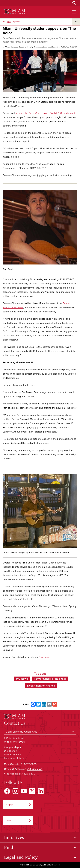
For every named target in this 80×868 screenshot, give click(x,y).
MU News (22, 679)
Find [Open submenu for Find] (9, 847)
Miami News (11, 22)
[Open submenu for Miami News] (76, 22)
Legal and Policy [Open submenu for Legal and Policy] (21, 857)
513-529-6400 (27, 774)
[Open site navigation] (74, 12)
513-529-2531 (35, 769)
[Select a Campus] (40, 732)
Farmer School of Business (50, 679)
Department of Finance (41, 686)
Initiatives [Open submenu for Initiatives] (14, 837)
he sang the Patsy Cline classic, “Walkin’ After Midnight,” (46, 113)
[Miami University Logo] (15, 12)
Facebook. (44, 657)
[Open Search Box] (74, 3)
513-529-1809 (29, 764)
